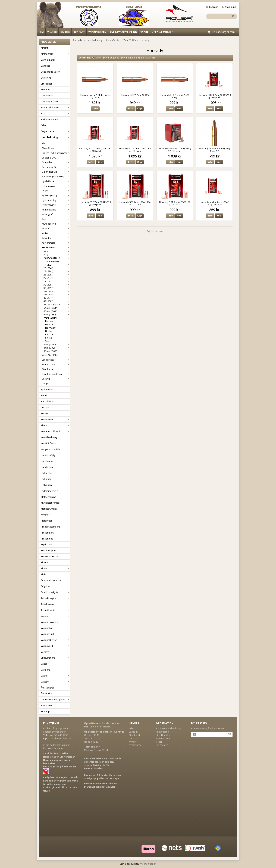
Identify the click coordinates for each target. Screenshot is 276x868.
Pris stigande (111, 58)
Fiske (55, 113)
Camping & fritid (49, 101)
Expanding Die (56, 172)
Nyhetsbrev (135, 745)
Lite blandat (47, 461)
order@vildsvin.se (62, 738)
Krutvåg (56, 228)
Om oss (65, 32)
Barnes (49, 321)
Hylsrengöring (56, 195)
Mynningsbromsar (51, 503)
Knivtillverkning (49, 437)
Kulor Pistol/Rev (56, 355)
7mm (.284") (57, 318)
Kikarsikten (55, 419)
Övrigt (45, 383)
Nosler (49, 331)
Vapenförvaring (49, 622)
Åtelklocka (46, 693)
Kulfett (56, 233)
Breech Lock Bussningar (56, 153)
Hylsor (56, 191)
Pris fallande (129, 58)
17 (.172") (57, 265)
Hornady (50, 328)
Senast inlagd (147, 58)
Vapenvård (55, 646)
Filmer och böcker (55, 107)
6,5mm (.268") (57, 311)
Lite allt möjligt (162, 32)
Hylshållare (56, 181)
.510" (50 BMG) (51, 261)
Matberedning (48, 497)
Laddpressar (56, 360)
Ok (229, 734)
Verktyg (56, 379)
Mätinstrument (49, 509)
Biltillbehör (46, 84)
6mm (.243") (57, 314)
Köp (140, 108)
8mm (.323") (57, 344)
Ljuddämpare (48, 467)
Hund (44, 395)
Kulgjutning (56, 238)
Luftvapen (46, 485)
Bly (43, 143)
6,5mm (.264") (57, 308)
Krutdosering (56, 224)
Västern (55, 682)
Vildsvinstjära (55, 658)
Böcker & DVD (49, 158)
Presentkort (47, 533)
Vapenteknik (48, 634)
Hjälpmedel (47, 389)
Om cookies (162, 745)
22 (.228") (57, 275)
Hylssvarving (56, 205)
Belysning (46, 78)
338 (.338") (57, 291)
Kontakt (79, 32)
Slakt (43, 574)
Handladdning (55, 137)
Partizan (50, 334)
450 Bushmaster (57, 305)
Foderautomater (50, 119)
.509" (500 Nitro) (57, 258)
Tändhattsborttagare (56, 374)
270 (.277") (57, 281)
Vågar (44, 664)
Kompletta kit (56, 210)
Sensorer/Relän (49, 556)
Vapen (144, 32)
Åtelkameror (48, 688)
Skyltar (45, 562)
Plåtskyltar (46, 521)
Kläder (55, 425)
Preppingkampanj (50, 527)
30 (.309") (57, 288)
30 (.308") (57, 285)
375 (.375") (57, 294)
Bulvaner (46, 89)
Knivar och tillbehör (55, 431)
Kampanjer (47, 705)
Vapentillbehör (55, 640)
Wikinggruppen (148, 864)
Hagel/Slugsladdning (53, 176)
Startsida (77, 40)
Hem (41, 32)
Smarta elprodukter (51, 580)
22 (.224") (57, 271)
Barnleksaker (48, 60)
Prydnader (47, 544)
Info (95, 108)
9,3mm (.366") (57, 351)
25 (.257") (57, 278)
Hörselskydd (48, 401)
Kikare (44, 413)
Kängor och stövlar (51, 449)
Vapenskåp (47, 628)
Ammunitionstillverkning (168, 728)
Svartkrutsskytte (55, 592)
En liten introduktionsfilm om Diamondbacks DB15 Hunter (101, 785)
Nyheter (45, 515)
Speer (48, 341)
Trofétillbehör (55, 610)
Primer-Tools (56, 364)
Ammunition (55, 54)
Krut (56, 219)
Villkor (52, 32)
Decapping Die (56, 167)
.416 (57, 255)
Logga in (212, 7)
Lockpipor (55, 479)
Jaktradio (46, 407)
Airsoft (44, 48)
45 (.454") (57, 298)
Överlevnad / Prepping (55, 699)
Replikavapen (48, 550)
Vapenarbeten (97, 32)
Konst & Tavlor (49, 443)
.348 (57, 251)
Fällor (44, 125)
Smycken (46, 586)
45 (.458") (57, 301)
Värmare (46, 670)
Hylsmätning (56, 186)
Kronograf (47, 214)
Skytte (55, 568)
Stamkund (229, 7)
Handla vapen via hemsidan (59, 757)
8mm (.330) (57, 348)
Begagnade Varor (50, 72)
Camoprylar (47, 95)
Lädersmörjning (49, 491)
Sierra (48, 338)
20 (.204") (57, 268)
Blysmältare (56, 148)
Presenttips (47, 539)
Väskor (55, 676)
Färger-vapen (55, 131)
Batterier (46, 66)
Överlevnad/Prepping (123, 32)
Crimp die (56, 162)
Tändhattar (48, 369)
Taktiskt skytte (55, 598)
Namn (97, 58)
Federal (49, 324)
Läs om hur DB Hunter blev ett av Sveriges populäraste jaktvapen (103, 777)
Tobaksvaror (48, 604)
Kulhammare (56, 243)
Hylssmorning (56, 200)
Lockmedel (47, 473)
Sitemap (45, 711)
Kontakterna (162, 732)
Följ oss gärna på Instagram (59, 767)
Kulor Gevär (56, 247)
